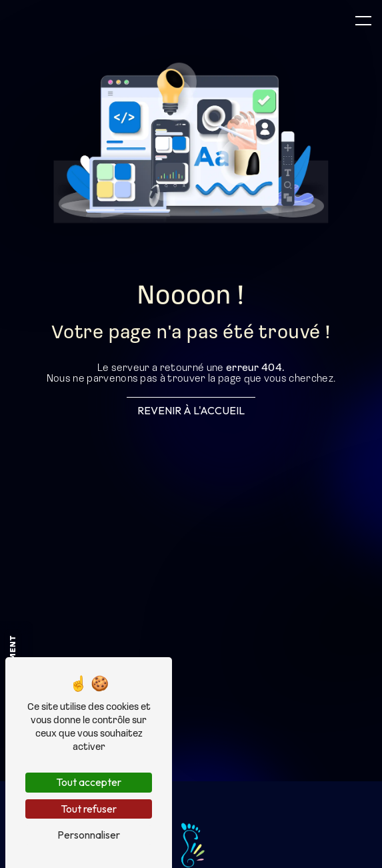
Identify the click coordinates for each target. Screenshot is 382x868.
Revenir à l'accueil (191, 410)
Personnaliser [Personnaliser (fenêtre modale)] (89, 835)
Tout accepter (89, 782)
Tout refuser (89, 809)
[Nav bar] (363, 20)
